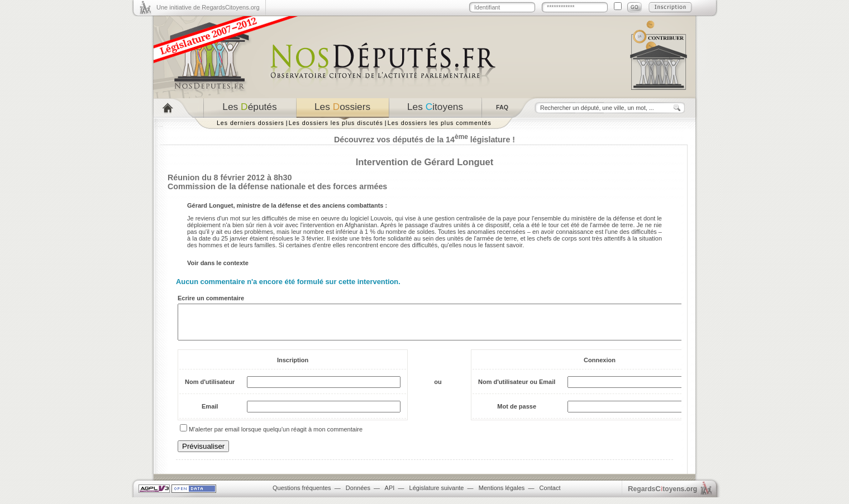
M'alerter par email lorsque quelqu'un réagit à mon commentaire (276, 436)
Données (358, 495)
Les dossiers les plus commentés (440, 123)
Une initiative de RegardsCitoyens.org (208, 7)
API (390, 495)
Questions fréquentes (302, 495)
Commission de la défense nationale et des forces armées (277, 186)
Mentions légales (502, 495)
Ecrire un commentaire (211, 298)
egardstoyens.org (662, 495)
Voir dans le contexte (218, 263)
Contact (550, 495)
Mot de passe (517, 413)
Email (210, 413)
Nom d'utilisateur (210, 388)
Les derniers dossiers (251, 123)
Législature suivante (437, 495)
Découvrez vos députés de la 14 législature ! (425, 140)
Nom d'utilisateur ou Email (517, 388)
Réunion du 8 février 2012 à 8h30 (230, 177)
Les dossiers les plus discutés (336, 123)
